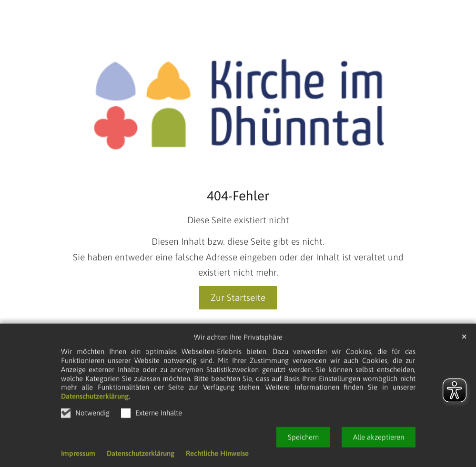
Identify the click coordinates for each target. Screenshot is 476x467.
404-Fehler (238, 196)
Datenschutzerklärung (95, 426)
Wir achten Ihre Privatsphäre (238, 367)
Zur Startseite (238, 298)
